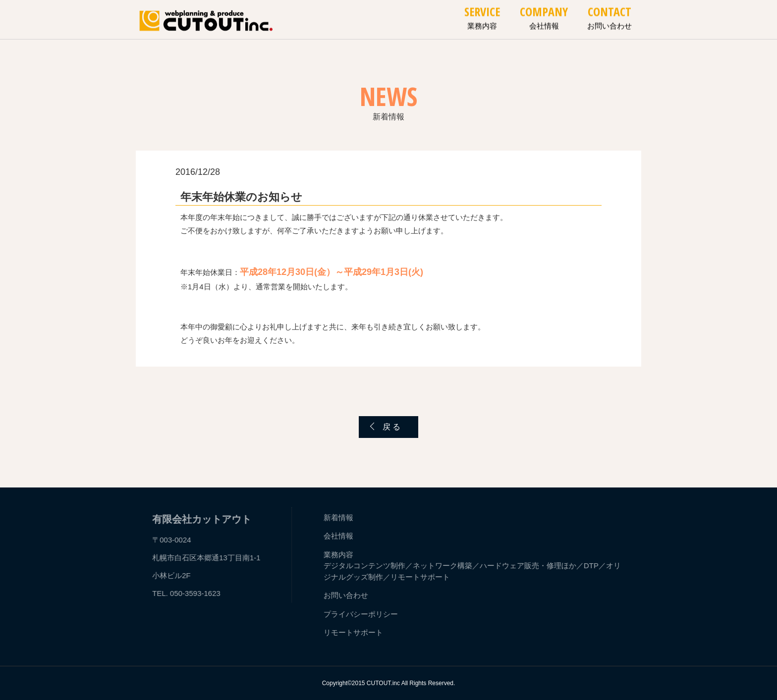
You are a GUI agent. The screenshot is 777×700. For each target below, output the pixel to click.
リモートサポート (421, 577)
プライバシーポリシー (362, 614)
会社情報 (339, 536)
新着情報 (339, 517)
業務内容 (339, 555)
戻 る (391, 427)
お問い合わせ (347, 595)
